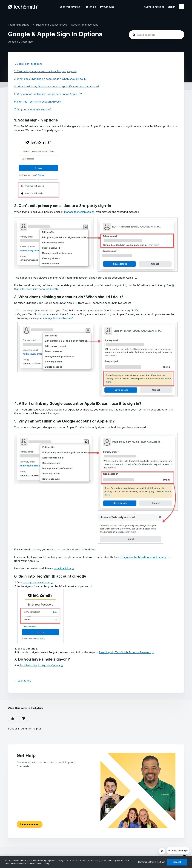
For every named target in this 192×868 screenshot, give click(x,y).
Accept (177, 862)
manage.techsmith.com (78, 212)
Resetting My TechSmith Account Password (125, 652)
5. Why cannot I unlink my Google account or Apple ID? (48, 94)
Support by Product (70, 7)
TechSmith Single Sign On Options (40, 665)
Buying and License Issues (51, 25)
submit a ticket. (63, 568)
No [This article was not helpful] (24, 718)
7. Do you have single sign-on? (33, 109)
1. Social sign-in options (28, 64)
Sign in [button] (171, 7)
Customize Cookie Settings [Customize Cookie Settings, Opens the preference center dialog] (152, 862)
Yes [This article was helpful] (12, 718)
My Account (107, 7)
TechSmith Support (20, 25)
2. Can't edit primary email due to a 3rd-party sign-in (45, 71)
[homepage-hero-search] (157, 35)
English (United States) (182, 7)
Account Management (84, 25)
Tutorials (91, 7)
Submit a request (154, 7)
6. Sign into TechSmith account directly (38, 102)
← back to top (23, 681)
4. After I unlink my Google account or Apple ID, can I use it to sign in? (57, 86)
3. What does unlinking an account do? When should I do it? (50, 79)
